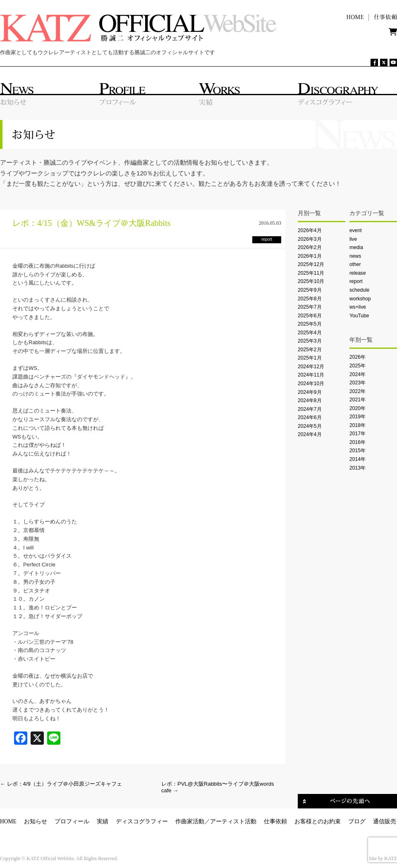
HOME (8, 821)
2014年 (358, 459)
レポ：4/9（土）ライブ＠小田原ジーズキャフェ (61, 784)
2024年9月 (310, 392)
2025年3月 (310, 341)
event (356, 230)
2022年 (358, 391)
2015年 (358, 451)
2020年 (358, 408)
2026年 (358, 357)
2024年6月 (310, 417)
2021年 (358, 400)
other (355, 264)
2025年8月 (310, 299)
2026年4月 (310, 230)
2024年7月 (310, 409)
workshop (360, 299)
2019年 (358, 417)
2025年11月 (311, 273)
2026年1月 (310, 256)
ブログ (357, 821)
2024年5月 (310, 426)
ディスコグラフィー (142, 821)
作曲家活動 (190, 821)
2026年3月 (310, 239)
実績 (103, 821)
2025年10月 (311, 281)
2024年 (358, 374)
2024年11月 (311, 375)
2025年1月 (310, 358)
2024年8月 (310, 400)
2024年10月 (311, 384)
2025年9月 (310, 290)
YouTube (359, 316)
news (355, 256)
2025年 (358, 366)
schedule (359, 290)
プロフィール (72, 821)
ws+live (358, 307)
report (356, 281)
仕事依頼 (275, 821)
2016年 (358, 442)
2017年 (358, 434)
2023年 (358, 383)
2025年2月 (310, 350)
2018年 (358, 425)
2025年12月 (311, 264)
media (356, 247)
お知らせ (36, 821)
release (358, 273)
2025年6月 (310, 316)
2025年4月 (310, 333)
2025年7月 (310, 307)
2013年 (358, 468)
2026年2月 (310, 247)
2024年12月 (311, 367)
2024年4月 (310, 434)
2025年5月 (310, 324)
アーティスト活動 (233, 821)
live (353, 239)
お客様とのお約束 (318, 821)
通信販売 (385, 821)
